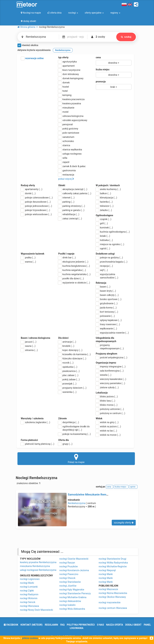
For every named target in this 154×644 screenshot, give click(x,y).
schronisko (66, 141)
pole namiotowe (69, 133)
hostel (63, 87)
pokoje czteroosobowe (37, 198)
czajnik (104, 219)
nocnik (66, 363)
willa (63, 158)
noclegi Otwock (67, 578)
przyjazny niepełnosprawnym (110, 347)
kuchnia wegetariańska (74, 274)
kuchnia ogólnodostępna (113, 232)
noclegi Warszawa (29, 606)
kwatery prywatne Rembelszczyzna (38, 562)
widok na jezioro (108, 426)
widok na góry (107, 422)
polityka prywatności (81, 625)
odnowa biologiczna (71, 116)
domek (64, 83)
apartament (66, 66)
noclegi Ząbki (27, 591)
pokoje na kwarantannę (74, 434)
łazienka (104, 202)
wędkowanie (106, 329)
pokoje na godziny (109, 258)
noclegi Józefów (68, 586)
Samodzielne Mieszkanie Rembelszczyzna (95, 494)
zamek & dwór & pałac (72, 166)
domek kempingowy (71, 78)
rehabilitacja (69, 214)
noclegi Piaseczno (69, 574)
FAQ (62, 625)
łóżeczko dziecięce (72, 359)
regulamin (51, 625)
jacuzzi (29, 342)
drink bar (67, 258)
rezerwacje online (32, 58)
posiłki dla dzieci (71, 278)
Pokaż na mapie (76, 458)
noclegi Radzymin (29, 594)
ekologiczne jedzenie (73, 262)
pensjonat (66, 124)
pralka (28, 258)
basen (103, 287)
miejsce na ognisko (110, 244)
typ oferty (63, 57)
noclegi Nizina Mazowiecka (113, 593)
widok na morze (108, 435)
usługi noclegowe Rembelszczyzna (38, 570)
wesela (104, 375)
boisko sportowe (109, 299)
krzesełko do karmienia (74, 354)
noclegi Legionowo (30, 579)
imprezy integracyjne (111, 367)
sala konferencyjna (110, 371)
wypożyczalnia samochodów (107, 276)
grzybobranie (107, 303)
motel (63, 112)
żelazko (104, 210)
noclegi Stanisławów (70, 582)
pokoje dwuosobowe (36, 202)
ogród (103, 248)
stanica (64, 145)
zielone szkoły (107, 387)
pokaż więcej (66, 179)
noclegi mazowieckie (110, 602)
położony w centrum (110, 413)
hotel (63, 91)
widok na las (106, 431)
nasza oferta (115, 625)
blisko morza (107, 405)
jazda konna (106, 308)
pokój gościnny (68, 129)
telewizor (105, 206)
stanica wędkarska (70, 150)
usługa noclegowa (70, 154)
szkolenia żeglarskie (35, 422)
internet (66, 198)
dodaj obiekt (133, 625)
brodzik (66, 346)
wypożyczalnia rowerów (112, 333)
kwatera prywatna (70, 103)
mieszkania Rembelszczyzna (35, 566)
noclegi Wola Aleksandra (72, 609)
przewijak (67, 384)
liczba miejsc (103, 69)
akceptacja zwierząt (73, 189)
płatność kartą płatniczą (37, 444)
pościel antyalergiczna (112, 357)
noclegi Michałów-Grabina (73, 597)
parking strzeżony (72, 206)
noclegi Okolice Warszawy (112, 597)
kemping (65, 95)
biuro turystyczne (69, 70)
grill (102, 223)
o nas (100, 625)
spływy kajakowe (109, 320)
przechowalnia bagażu (112, 262)
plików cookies (30, 638)
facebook (11, 625)
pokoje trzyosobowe (35, 210)
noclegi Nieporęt (107, 570)
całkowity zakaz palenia (75, 193)
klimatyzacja (106, 198)
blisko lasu (106, 401)
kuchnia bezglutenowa (74, 266)
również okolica (28, 45)
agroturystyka (67, 62)
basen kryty (106, 291)
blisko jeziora (107, 397)
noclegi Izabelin (68, 605)
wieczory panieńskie (110, 383)
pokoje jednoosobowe (36, 206)
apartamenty (32, 189)
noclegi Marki (27, 583)
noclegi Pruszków (69, 566)
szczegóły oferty (124, 523)
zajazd (64, 162)
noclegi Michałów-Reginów (113, 566)
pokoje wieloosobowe (36, 214)
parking (66, 202)
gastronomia (67, 170)
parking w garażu (71, 210)
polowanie (105, 316)
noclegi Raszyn (67, 563)
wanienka (67, 392)
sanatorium (66, 137)
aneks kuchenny (108, 189)
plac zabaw (68, 375)
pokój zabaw (69, 379)
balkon (103, 193)
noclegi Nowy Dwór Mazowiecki (36, 610)
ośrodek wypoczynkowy (73, 120)
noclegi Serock (28, 602)
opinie (133, 487)
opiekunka (68, 367)
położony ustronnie (110, 409)
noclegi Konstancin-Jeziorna (74, 570)
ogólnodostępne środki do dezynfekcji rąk (74, 428)
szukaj (126, 37)
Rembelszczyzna (76, 503)
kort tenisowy (107, 312)
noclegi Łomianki (29, 587)
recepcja (104, 266)
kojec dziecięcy (70, 350)
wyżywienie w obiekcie (74, 283)
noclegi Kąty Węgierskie (72, 590)
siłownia (29, 350)
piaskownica (69, 371)
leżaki (103, 236)
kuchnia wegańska (72, 270)
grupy (65, 444)
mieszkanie (66, 108)
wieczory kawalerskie (111, 379)
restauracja (66, 175)
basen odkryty (107, 295)
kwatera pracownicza (71, 99)
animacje (67, 342)
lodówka (104, 240)
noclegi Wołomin (29, 598)
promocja (101, 82)
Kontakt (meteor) (31, 625)
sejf (102, 270)
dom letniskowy (69, 74)
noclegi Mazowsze (108, 589)
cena (98, 57)
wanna (28, 262)
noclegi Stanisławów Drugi (112, 559)
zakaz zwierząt (70, 219)
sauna (28, 346)
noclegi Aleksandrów (70, 601)
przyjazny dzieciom (72, 388)
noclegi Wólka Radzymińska (113, 563)
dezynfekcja (69, 422)
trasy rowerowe (108, 324)
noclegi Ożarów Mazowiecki (74, 559)
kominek (104, 228)
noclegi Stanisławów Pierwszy (75, 593)
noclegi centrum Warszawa (113, 608)
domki (28, 193)
